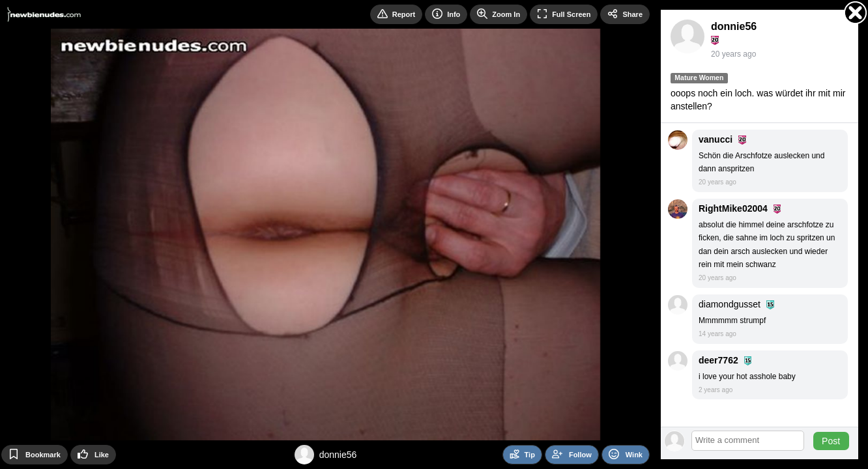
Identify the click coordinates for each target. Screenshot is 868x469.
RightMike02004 (733, 208)
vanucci (716, 139)
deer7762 (718, 360)
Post (831, 441)
